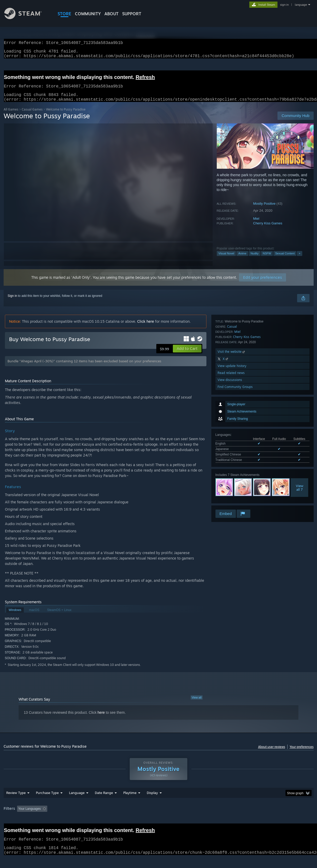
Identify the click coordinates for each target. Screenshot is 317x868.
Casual (232, 441)
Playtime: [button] (122, 819)
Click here (146, 328)
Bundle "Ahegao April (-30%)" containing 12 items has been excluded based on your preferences (84, 367)
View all (197, 704)
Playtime (130, 803)
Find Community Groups (235, 502)
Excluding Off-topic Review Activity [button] (82, 819)
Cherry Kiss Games (268, 229)
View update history (232, 481)
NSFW (267, 260)
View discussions (230, 495)
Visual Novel (226, 260)
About (111, 14)
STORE (64, 14)
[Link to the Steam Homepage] (27, 18)
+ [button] (299, 260)
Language (77, 803)
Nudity (255, 260)
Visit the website (232, 466)
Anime (242, 260)
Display (152, 803)
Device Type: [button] (269, 819)
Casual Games (32, 116)
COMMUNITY (88, 14)
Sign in (13, 302)
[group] (159, 819)
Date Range (104, 803)
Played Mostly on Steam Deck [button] (159, 819)
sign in (284, 5)
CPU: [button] (229, 819)
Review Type (16, 803)
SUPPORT (132, 14)
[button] (187, 355)
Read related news (231, 488)
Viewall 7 (300, 412)
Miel (256, 225)
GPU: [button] (246, 819)
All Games (11, 116)
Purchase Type (47, 803)
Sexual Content (285, 260)
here (101, 719)
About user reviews (272, 753)
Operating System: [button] (202, 819)
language (301, 5)
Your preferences (302, 753)
